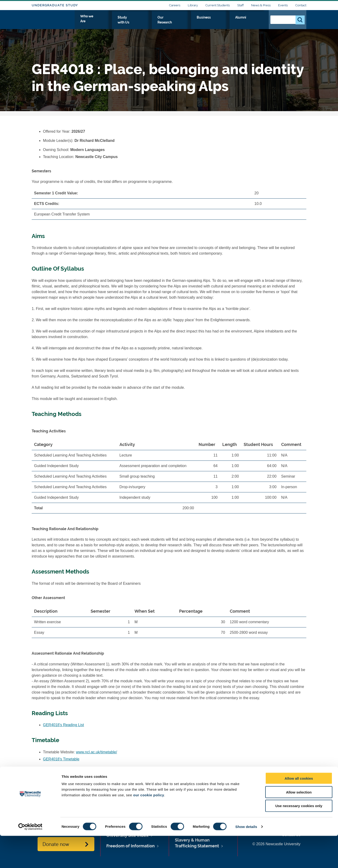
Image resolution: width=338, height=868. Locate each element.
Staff (240, 5)
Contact (301, 5)
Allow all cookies (299, 810)
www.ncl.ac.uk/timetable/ (97, 752)
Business (233, 23)
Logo (53, 22)
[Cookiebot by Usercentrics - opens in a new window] (30, 859)
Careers (175, 5)
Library (193, 5)
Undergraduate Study (55, 5)
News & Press (261, 5)
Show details (246, 859)
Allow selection (299, 824)
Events (283, 5)
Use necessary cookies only (299, 838)
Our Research (205, 23)
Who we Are (141, 23)
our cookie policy (149, 827)
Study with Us (172, 23)
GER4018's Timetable (61, 759)
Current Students (218, 5)
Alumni (255, 23)
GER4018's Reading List (63, 725)
